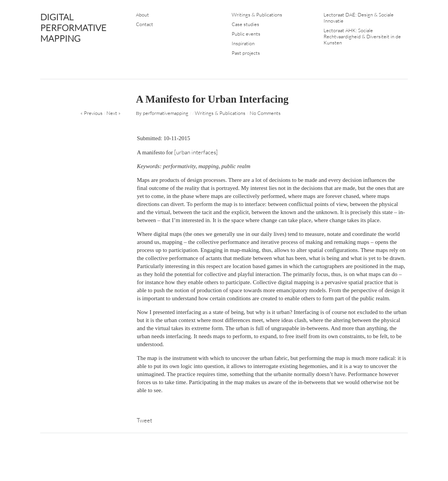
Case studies (245, 24)
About (142, 15)
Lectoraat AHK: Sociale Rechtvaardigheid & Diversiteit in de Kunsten (362, 36)
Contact (145, 24)
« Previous (92, 113)
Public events (246, 34)
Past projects (246, 53)
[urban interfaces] (197, 152)
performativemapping (166, 113)
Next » (114, 113)
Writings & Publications (257, 15)
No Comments (265, 113)
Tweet (144, 420)
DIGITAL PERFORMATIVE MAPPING (73, 28)
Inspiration (243, 43)
